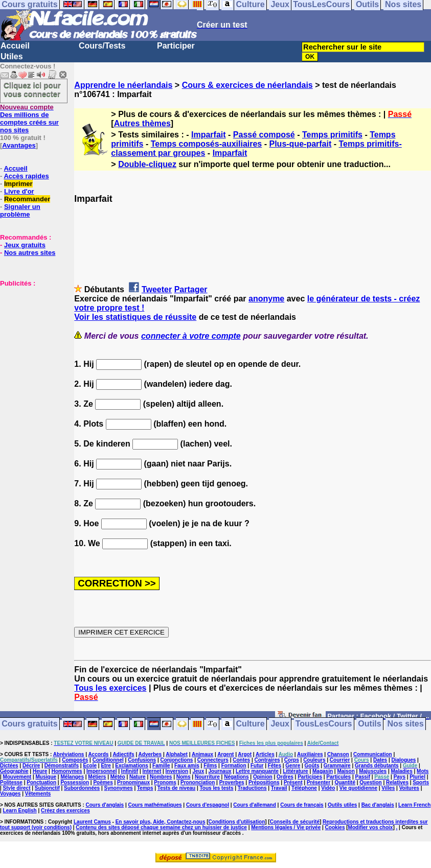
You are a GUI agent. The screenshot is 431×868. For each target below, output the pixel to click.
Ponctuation (41, 782)
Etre (106, 766)
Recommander (27, 199)
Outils (369, 724)
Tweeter (157, 289)
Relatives (397, 782)
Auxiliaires (310, 754)
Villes (388, 788)
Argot (245, 754)
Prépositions (264, 782)
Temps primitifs (332, 135)
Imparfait (209, 135)
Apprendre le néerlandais (123, 85)
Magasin (323, 771)
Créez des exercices (65, 811)
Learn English (20, 811)
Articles (265, 754)
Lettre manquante (257, 771)
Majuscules (373, 771)
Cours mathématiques (155, 805)
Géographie (14, 771)
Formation (234, 766)
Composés (75, 760)
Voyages (10, 794)
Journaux (220, 771)
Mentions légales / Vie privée (286, 827)
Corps (292, 760)
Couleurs (314, 760)
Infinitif (130, 771)
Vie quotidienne (358, 788)
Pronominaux (133, 782)
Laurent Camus (92, 822)
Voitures (409, 788)
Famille (161, 766)
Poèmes (103, 782)
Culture (251, 724)
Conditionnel (108, 760)
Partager (191, 289)
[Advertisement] (31, 338)
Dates (380, 760)
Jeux (280, 724)
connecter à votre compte (191, 336)
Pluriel (417, 777)
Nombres (161, 777)
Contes (241, 760)
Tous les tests (217, 788)
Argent (225, 754)
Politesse (11, 782)
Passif (363, 777)
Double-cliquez (147, 164)
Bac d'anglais (378, 805)
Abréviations (69, 754)
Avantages (19, 145)
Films (210, 766)
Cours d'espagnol (208, 805)
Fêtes (275, 766)
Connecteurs (213, 760)
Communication (373, 754)
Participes (310, 777)
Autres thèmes (142, 123)
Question (370, 782)
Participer (176, 46)
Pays (400, 777)
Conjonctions (176, 760)
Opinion (263, 777)
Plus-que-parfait (300, 144)
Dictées (9, 766)
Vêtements (38, 794)
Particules (338, 777)
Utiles (12, 56)
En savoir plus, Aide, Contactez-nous (161, 822)
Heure (40, 771)
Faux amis (187, 766)
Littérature (295, 771)
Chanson (338, 754)
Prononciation (198, 782)
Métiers (97, 777)
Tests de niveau (176, 788)
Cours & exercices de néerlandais (247, 85)
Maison (346, 771)
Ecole (90, 766)
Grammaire (337, 766)
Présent (293, 782)
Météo (118, 777)
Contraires (267, 760)
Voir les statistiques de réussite (135, 317)
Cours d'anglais (105, 805)
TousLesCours (324, 724)
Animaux (202, 754)
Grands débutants (377, 766)
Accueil (15, 46)
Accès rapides (26, 176)
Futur (257, 766)
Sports (421, 782)
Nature (138, 777)
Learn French (414, 805)
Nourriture (207, 777)
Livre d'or (19, 191)
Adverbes (150, 754)
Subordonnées (82, 788)
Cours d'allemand (255, 805)
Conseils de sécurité (295, 822)
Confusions (142, 760)
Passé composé (264, 135)
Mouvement (17, 777)
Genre (293, 766)
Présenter (319, 782)
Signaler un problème (20, 210)
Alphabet (177, 754)
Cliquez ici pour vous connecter (32, 89)
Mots (423, 771)
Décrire (31, 766)
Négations (236, 777)
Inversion (177, 771)
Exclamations (131, 766)
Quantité (345, 782)
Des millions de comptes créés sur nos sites (29, 119)
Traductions (252, 788)
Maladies (401, 771)
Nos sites (406, 724)
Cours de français (302, 805)
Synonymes (118, 788)
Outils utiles (342, 805)
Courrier (340, 760)
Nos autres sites (30, 253)
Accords (98, 754)
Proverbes (232, 782)
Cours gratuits (29, 724)
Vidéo (328, 788)
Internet (152, 771)
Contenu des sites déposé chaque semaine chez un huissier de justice (161, 827)
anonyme (266, 299)
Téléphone (304, 788)
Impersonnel (101, 771)
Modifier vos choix (371, 827)
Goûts (312, 766)
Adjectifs (123, 754)
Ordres (285, 777)
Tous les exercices (110, 688)
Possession (75, 782)
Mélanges (72, 777)
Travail (279, 788)
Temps (145, 788)
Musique (46, 777)
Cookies (335, 827)
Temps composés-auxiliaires (207, 144)
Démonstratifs (62, 766)
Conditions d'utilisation (237, 822)
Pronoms (165, 782)
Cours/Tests (102, 46)
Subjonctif (47, 788)
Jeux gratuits (25, 245)
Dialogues (404, 760)
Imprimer (18, 184)
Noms (184, 777)
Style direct (17, 788)
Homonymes (67, 771)
